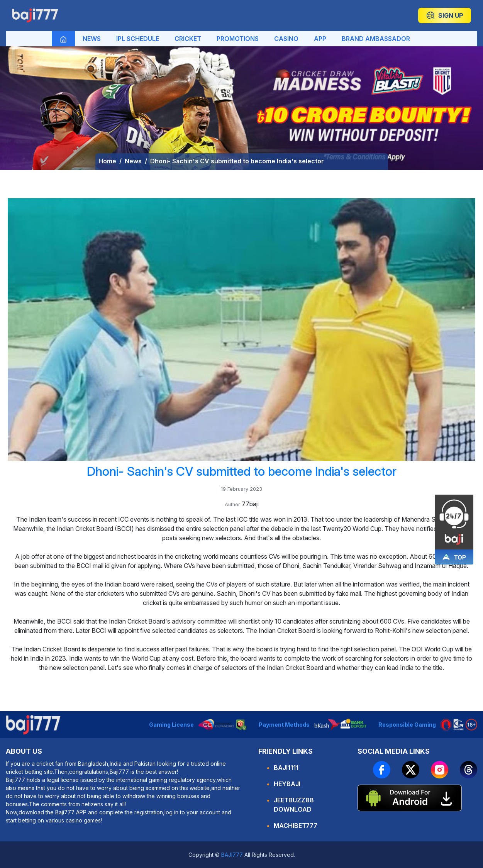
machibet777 (296, 826)
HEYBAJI (287, 784)
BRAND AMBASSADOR (376, 39)
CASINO (286, 39)
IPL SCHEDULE (138, 39)
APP (320, 39)
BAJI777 (231, 855)
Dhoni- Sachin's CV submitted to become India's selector (237, 161)
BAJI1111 (286, 768)
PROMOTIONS (238, 39)
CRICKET (188, 39)
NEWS (92, 39)
